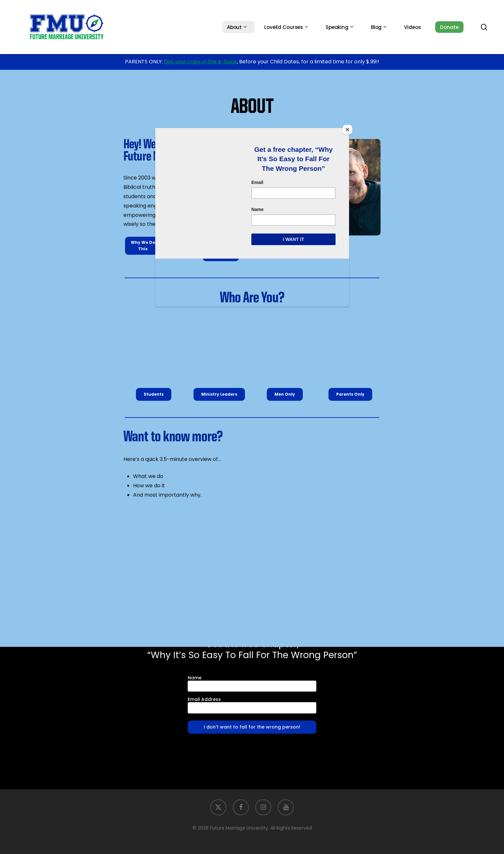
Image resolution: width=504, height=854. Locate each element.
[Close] (347, 130)
